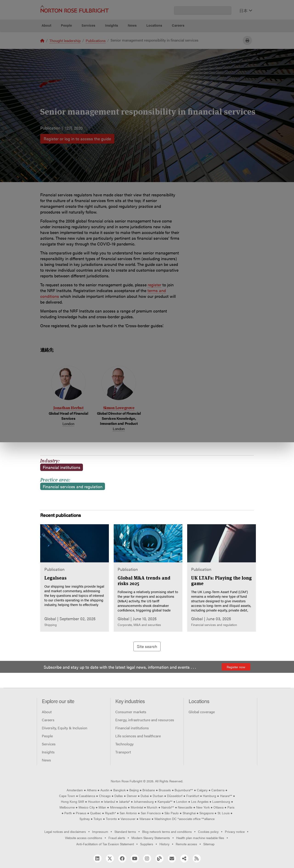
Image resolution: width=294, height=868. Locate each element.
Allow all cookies (95, 48)
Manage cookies (149, 48)
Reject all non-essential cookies (206, 48)
